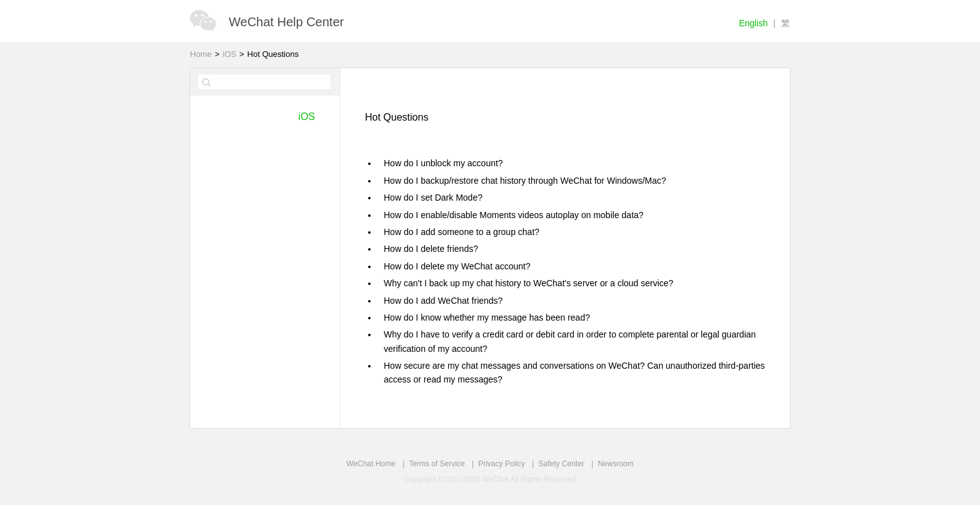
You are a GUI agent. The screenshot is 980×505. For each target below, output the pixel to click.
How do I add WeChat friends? (443, 301)
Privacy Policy (502, 464)
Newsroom (615, 464)
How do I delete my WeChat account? (457, 266)
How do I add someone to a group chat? (462, 232)
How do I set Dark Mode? (433, 197)
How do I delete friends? (431, 249)
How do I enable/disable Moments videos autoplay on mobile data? (514, 215)
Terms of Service (437, 464)
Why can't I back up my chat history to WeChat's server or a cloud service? (528, 283)
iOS (229, 54)
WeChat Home (371, 464)
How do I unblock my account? (443, 163)
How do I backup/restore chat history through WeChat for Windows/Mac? (525, 181)
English (753, 23)
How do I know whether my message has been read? (487, 317)
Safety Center (561, 464)
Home (201, 54)
